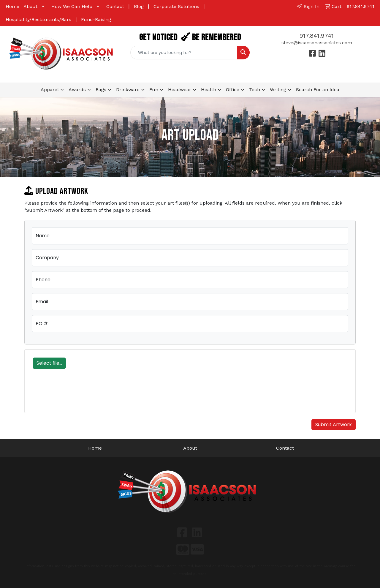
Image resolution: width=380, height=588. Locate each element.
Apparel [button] (50, 90)
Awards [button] (77, 90)
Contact (115, 6)
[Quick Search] (184, 53)
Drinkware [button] (128, 90)
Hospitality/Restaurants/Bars (38, 19)
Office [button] (233, 90)
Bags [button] (101, 90)
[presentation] (75, 396)
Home (12, 6)
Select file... (49, 363)
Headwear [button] (180, 90)
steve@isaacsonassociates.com (317, 43)
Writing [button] (278, 90)
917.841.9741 (317, 36)
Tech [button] (255, 90)
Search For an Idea (318, 90)
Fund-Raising (96, 19)
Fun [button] (154, 90)
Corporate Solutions (176, 6)
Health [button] (209, 90)
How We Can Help (72, 6)
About (30, 6)
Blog (139, 6)
